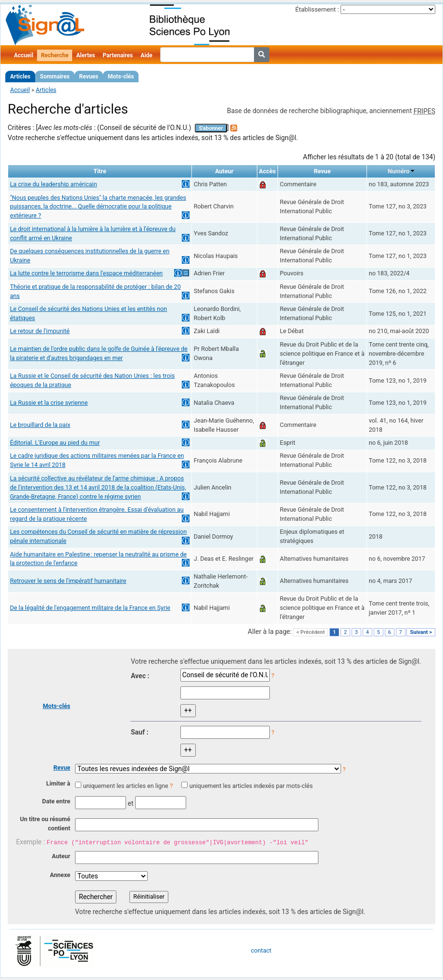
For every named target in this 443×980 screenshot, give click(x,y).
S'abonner (211, 128)
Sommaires (55, 77)
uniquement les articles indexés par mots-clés (251, 786)
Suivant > (421, 632)
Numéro (399, 171)
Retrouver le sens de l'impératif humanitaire (68, 581)
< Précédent (310, 632)
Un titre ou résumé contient (45, 824)
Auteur (61, 856)
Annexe (60, 875)
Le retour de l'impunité (40, 331)
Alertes (85, 55)
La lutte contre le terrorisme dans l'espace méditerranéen (87, 273)
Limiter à (58, 783)
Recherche (55, 55)
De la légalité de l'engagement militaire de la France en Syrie (90, 608)
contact (261, 950)
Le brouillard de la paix (40, 425)
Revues (89, 77)
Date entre (56, 801)
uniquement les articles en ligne (125, 786)
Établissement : (317, 9)
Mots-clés (121, 77)
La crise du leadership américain (54, 184)
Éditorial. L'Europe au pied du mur (55, 443)
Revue (62, 767)
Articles (20, 77)
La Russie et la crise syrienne (49, 403)
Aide (146, 55)
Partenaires (118, 55)
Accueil (24, 55)
